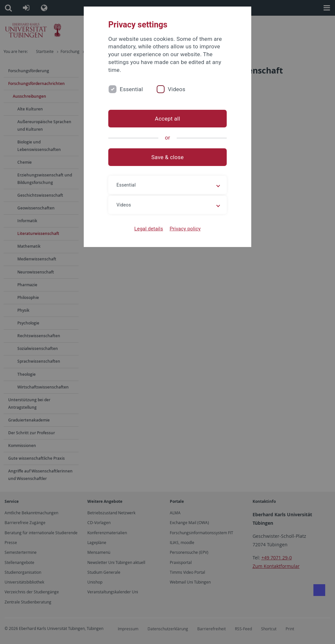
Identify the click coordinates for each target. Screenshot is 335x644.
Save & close (168, 157)
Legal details (149, 229)
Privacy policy (185, 229)
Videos (177, 89)
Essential (131, 89)
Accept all (167, 119)
